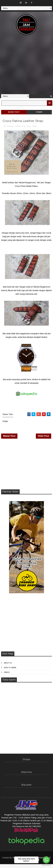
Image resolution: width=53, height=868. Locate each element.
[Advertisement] (26, 66)
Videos (7, 673)
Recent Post (14, 112)
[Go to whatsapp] (46, 860)
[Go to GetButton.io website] (46, 865)
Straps (39, 112)
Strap (29, 126)
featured (10, 126)
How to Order (10, 668)
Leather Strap (20, 126)
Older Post (44, 436)
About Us (8, 663)
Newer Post (9, 436)
